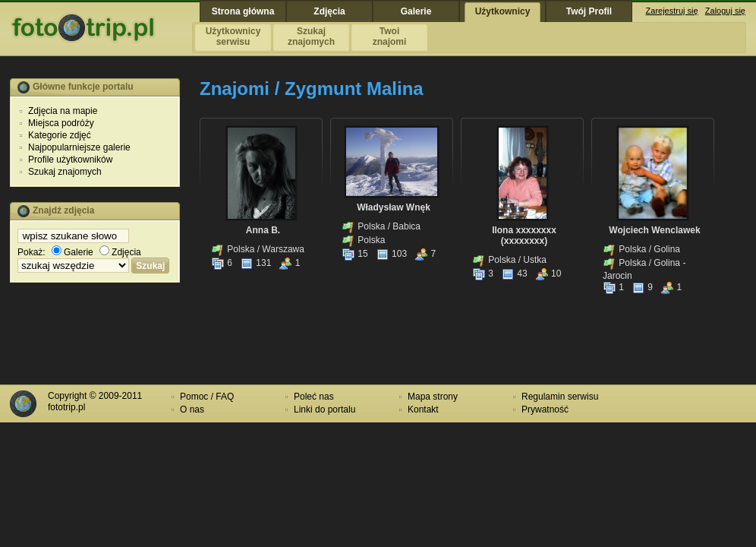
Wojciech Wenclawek (654, 230)
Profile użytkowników (70, 160)
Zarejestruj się (672, 11)
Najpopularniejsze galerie (79, 147)
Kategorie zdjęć (60, 135)
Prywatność (545, 409)
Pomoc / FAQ (207, 397)
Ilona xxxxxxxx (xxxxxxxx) (524, 236)
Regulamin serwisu (560, 397)
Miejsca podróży (61, 123)
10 (548, 273)
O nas (192, 409)
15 (355, 254)
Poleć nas (314, 397)
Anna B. (263, 230)
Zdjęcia (120, 252)
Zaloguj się (725, 11)
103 (391, 254)
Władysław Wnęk (394, 207)
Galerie (72, 252)
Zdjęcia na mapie (63, 111)
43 (514, 273)
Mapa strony (433, 397)
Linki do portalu (324, 409)
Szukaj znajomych (65, 172)
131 (255, 263)
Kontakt (423, 409)
